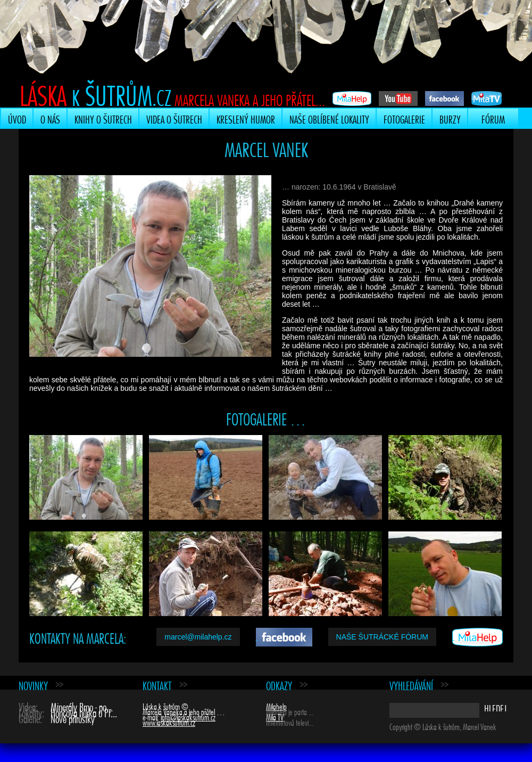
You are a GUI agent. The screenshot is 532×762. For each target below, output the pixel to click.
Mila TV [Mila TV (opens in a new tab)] (275, 716)
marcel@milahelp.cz (198, 637)
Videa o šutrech (174, 118)
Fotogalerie (404, 118)
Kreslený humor (246, 118)
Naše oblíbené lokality (329, 118)
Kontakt (157, 685)
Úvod (17, 118)
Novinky (33, 685)
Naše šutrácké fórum (382, 637)
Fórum (493, 118)
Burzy (450, 118)
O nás (50, 118)
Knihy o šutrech (103, 118)
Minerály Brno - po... (82, 706)
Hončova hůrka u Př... (84, 712)
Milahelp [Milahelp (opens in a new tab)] (276, 706)
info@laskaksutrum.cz (188, 716)
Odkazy (279, 685)
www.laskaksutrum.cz (169, 722)
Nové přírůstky (73, 718)
